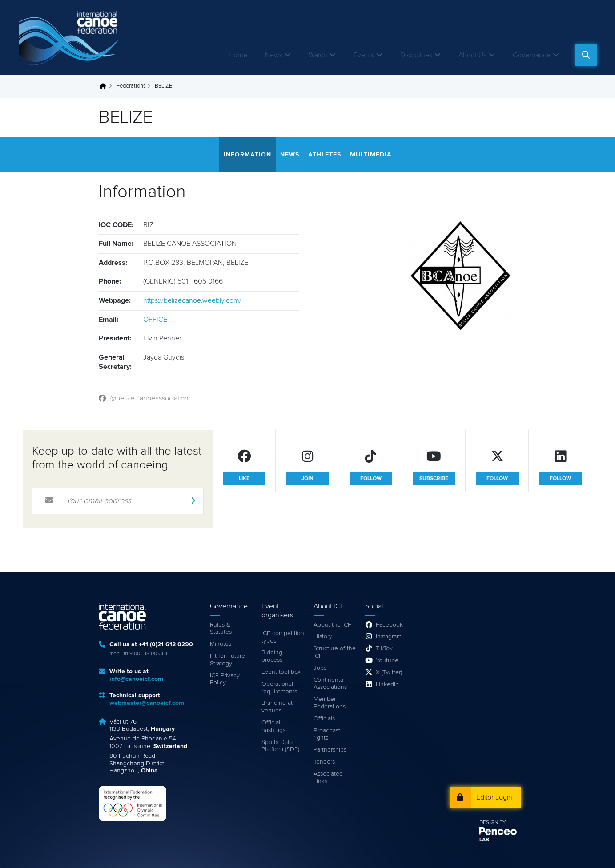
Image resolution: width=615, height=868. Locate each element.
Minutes (221, 644)
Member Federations (330, 703)
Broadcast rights (327, 734)
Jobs (320, 668)
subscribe (434, 479)
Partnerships (330, 750)
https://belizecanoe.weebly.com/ (192, 300)
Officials (324, 719)
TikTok (384, 648)
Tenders (324, 762)
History (323, 636)
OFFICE (155, 320)
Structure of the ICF (335, 652)
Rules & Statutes (221, 629)
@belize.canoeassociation (149, 398)
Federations (131, 86)
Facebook (389, 625)
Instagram (389, 636)
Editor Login (494, 797)
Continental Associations (330, 684)
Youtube (387, 660)
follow (371, 479)
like (244, 479)
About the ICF (332, 625)
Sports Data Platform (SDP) (280, 746)
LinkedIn (387, 684)
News (274, 55)
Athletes (325, 155)
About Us (472, 55)
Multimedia (371, 155)
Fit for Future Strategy (227, 660)
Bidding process (272, 656)
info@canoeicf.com (136, 679)
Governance (532, 55)
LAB (484, 840)
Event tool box (281, 672)
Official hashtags (273, 726)
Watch (318, 55)
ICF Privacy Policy (225, 679)
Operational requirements (279, 688)
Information (247, 155)
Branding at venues (277, 707)
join (307, 479)
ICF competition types (283, 637)
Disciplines (416, 55)
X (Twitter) (389, 672)
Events (364, 55)
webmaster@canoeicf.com (147, 703)
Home (238, 55)
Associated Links (328, 778)
